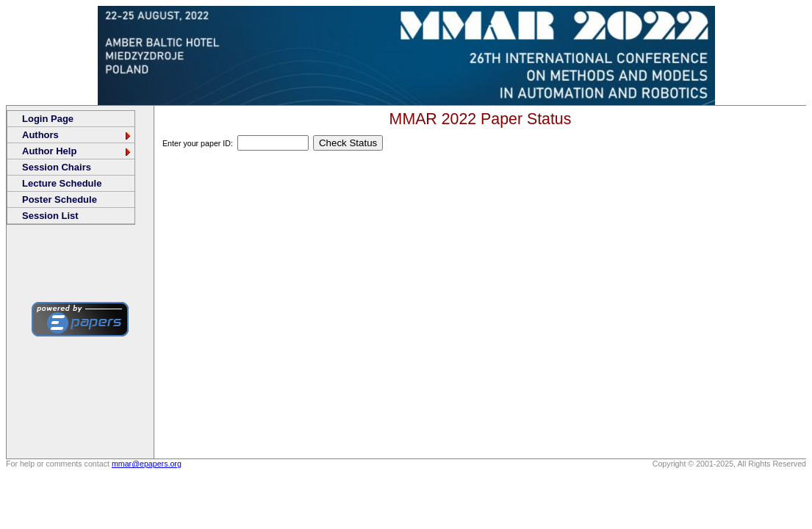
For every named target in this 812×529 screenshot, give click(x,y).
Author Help (77, 151)
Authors (77, 135)
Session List (50, 216)
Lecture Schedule (62, 183)
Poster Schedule (60, 199)
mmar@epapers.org (147, 464)
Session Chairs (57, 167)
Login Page (48, 119)
